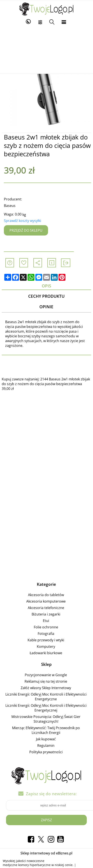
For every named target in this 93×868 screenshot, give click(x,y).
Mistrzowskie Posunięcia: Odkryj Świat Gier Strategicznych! (46, 719)
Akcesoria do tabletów (46, 595)
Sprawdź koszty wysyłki (22, 221)
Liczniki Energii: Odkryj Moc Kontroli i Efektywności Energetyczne (46, 697)
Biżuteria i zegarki (46, 614)
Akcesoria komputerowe (46, 601)
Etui (46, 621)
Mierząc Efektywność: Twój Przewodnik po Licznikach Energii (46, 730)
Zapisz (46, 820)
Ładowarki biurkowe (46, 653)
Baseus (10, 206)
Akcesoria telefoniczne (46, 608)
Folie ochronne (46, 627)
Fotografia (46, 634)
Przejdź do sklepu (26, 230)
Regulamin (46, 746)
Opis (46, 286)
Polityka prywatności (46, 752)
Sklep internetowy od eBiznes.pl (46, 853)
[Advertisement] (47, 50)
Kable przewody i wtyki (46, 640)
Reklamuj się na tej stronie (46, 681)
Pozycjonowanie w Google (46, 675)
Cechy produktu (46, 296)
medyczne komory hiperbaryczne (27, 865)
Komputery (46, 646)
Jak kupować (46, 739)
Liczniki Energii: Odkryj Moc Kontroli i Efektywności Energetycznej (46, 708)
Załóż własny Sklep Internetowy (46, 688)
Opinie (46, 307)
